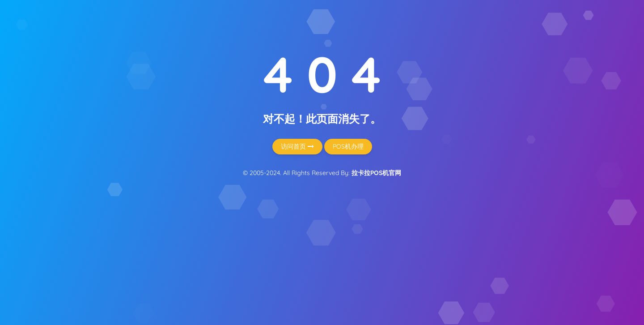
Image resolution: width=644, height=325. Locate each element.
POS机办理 (348, 146)
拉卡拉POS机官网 (376, 173)
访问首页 (297, 146)
